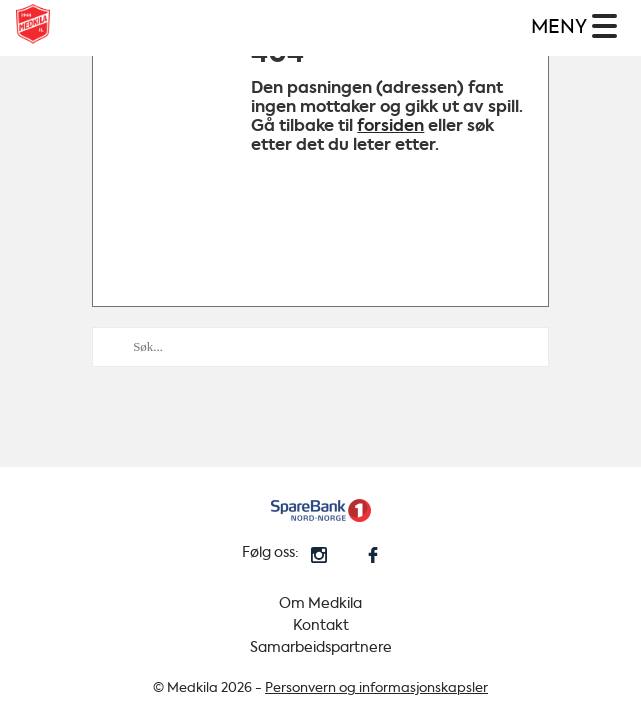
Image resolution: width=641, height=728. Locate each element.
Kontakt (321, 625)
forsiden (390, 125)
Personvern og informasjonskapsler (376, 687)
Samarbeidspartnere (321, 647)
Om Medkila (320, 603)
